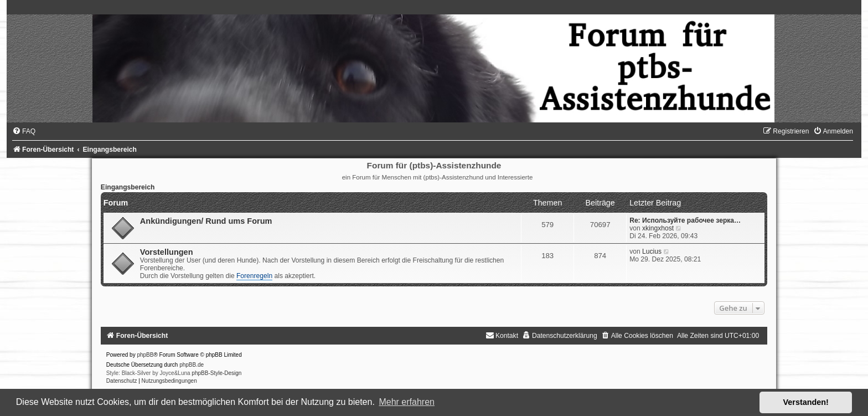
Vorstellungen (167, 252)
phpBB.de (192, 365)
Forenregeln (254, 276)
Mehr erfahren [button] (407, 402)
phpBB (145, 355)
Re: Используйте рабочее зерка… (685, 220)
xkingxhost (658, 228)
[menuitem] (24, 131)
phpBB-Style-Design (216, 373)
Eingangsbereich (128, 187)
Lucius (652, 251)
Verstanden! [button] (806, 402)
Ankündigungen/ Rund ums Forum (206, 221)
